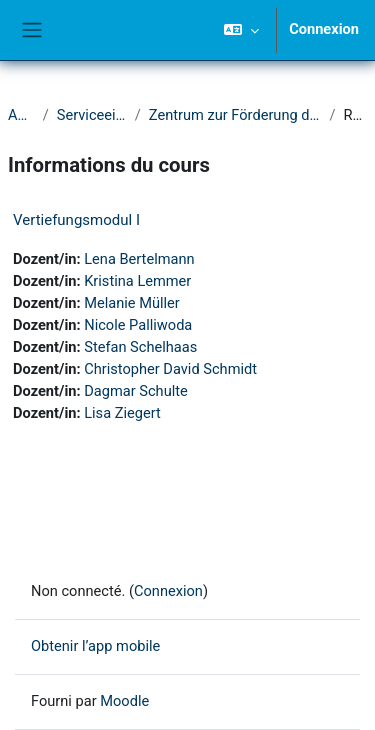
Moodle (124, 701)
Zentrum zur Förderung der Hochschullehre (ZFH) (235, 115)
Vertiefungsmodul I (76, 220)
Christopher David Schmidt (170, 369)
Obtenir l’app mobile (95, 646)
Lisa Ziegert (122, 413)
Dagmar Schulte (136, 391)
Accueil (21, 115)
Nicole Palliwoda (138, 325)
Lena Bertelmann (139, 259)
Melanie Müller (132, 303)
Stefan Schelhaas (140, 347)
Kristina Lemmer (137, 281)
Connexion (324, 29)
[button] (241, 30)
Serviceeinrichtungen (92, 115)
